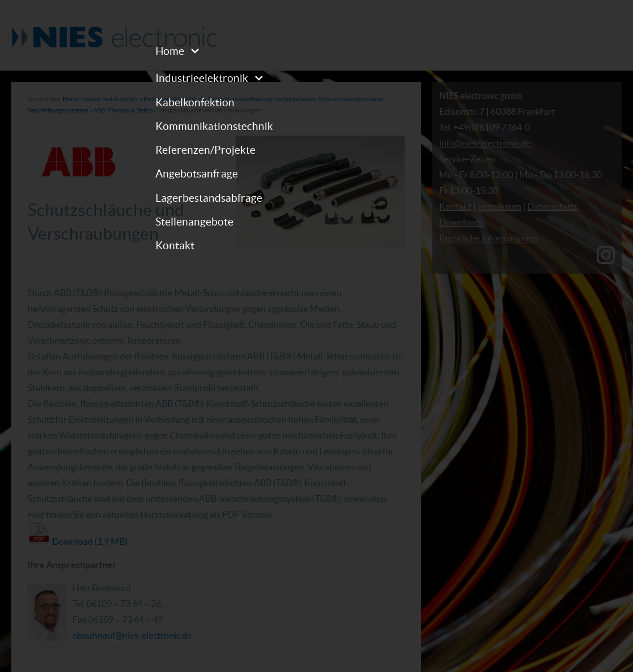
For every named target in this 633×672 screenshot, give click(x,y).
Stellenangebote (194, 222)
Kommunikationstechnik (214, 126)
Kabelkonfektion (195, 102)
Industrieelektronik (202, 78)
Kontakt (175, 245)
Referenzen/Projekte (205, 150)
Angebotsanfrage (197, 174)
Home (170, 51)
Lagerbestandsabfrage (209, 198)
